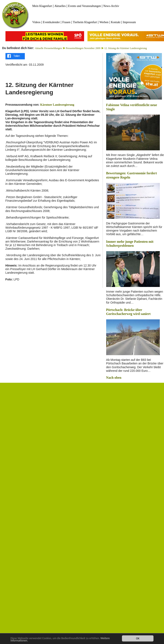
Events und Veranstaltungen (85, 6)
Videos (36, 22)
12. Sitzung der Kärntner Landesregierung (126, 48)
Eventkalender (51, 22)
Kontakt (116, 22)
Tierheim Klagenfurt (85, 22)
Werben (104, 22)
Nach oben (114, 378)
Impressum (129, 22)
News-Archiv (111, 6)
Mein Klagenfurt (42, 6)
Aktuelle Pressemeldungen (48, 48)
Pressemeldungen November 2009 (83, 48)
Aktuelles (60, 6)
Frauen (66, 22)
